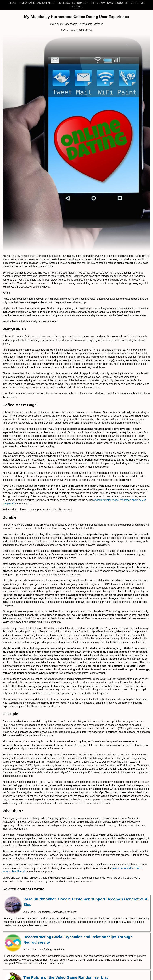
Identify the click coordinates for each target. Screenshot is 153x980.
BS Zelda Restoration (73, 3)
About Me (138, 3)
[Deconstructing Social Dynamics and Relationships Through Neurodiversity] (76, 951)
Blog (12, 3)
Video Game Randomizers (37, 3)
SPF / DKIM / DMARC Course (110, 3)
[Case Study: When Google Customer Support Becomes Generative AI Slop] (76, 913)
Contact (77, 6)
